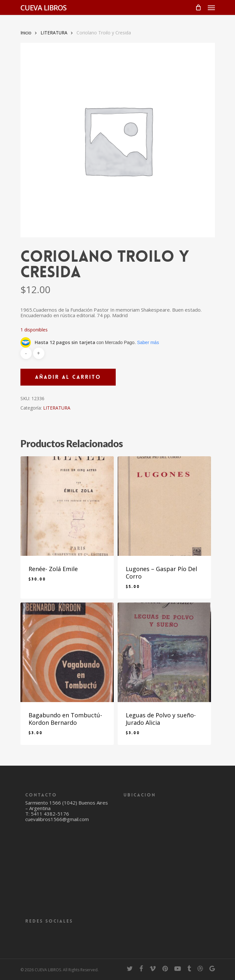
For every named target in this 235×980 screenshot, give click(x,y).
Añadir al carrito (68, 377)
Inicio (26, 33)
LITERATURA (54, 33)
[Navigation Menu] (211, 7)
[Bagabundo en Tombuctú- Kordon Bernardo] (67, 652)
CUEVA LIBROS (43, 7)
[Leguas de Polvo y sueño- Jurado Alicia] (164, 652)
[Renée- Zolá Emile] (67, 506)
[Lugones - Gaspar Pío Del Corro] (164, 506)
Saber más (148, 342)
